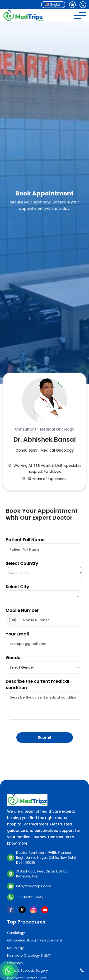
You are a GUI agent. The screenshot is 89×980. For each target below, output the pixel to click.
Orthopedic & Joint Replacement (35, 940)
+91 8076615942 (30, 897)
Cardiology (16, 933)
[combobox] (53, 5)
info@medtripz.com (34, 886)
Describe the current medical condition (37, 684)
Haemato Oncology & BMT (29, 955)
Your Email (17, 634)
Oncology (15, 963)
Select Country (22, 563)
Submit (45, 737)
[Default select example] (44, 597)
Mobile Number (22, 610)
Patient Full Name (25, 540)
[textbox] (44, 573)
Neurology (15, 948)
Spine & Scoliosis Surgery (28, 971)
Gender (14, 658)
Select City (17, 587)
